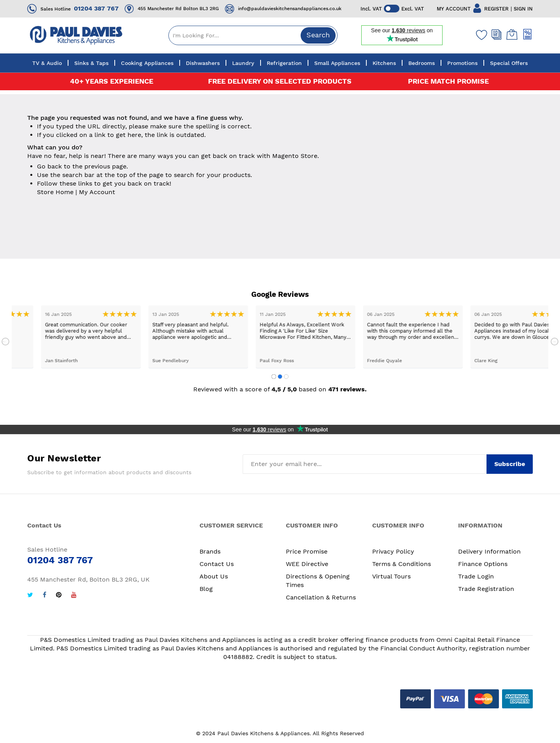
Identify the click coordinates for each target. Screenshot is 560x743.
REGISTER (496, 9)
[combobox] (253, 35)
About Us (214, 576)
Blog (206, 589)
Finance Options (483, 564)
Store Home (55, 192)
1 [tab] (274, 377)
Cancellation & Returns (321, 597)
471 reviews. (347, 389)
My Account (97, 192)
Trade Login (476, 576)
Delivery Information (489, 551)
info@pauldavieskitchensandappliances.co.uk (290, 9)
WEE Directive (307, 564)
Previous (5, 342)
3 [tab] (286, 377)
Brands (210, 551)
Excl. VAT (413, 9)
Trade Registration (486, 589)
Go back (49, 166)
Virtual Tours (391, 576)
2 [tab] (280, 377)
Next (555, 342)
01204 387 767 (96, 8)
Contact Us (217, 564)
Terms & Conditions (402, 564)
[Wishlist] (480, 35)
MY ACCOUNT (454, 9)
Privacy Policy (393, 551)
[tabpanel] (65, 337)
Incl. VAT (371, 9)
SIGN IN (523, 9)
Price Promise (307, 551)
